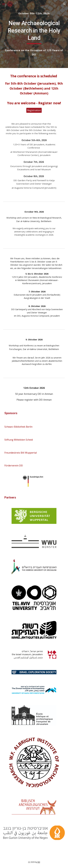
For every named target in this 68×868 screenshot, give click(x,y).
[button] (4, 4)
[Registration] (34, 110)
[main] (34, 13)
